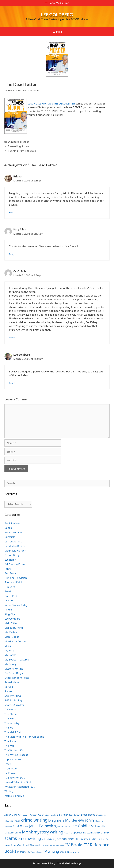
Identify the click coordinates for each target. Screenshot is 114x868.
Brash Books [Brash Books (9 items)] (88, 815)
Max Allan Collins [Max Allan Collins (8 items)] (13, 833)
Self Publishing (13, 700)
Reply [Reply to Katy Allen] (12, 254)
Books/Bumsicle (14, 532)
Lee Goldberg (57, 15)
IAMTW (9, 600)
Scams (8, 691)
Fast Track (10, 573)
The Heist (10, 718)
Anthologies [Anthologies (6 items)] (52, 815)
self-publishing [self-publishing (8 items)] (49, 839)
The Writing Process (16, 755)
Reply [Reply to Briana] (12, 212)
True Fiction (11, 768)
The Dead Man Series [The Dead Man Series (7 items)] (95, 839)
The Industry (12, 723)
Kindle (8, 610)
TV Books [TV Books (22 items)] (74, 845)
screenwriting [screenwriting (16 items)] (29, 838)
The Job (9, 728)
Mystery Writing (14, 669)
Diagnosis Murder (18, 142)
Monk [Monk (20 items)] (27, 832)
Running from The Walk (22, 151)
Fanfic (8, 569)
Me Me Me (11, 632)
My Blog (9, 650)
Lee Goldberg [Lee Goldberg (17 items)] (83, 826)
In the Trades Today (16, 605)
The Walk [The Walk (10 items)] (35, 845)
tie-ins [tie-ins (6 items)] (52, 846)
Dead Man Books (14, 546)
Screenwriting (13, 696)
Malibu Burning (14, 628)
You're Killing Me (14, 796)
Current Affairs (13, 541)
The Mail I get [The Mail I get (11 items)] (20, 845)
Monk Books (12, 637)
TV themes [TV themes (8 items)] (22, 852)
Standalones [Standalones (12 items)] (66, 839)
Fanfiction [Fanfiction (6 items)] (8, 827)
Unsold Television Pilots (18, 782)
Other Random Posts (17, 678)
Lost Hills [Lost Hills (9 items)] (100, 826)
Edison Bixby (12, 555)
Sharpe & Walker (14, 705)
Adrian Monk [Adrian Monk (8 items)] (11, 815)
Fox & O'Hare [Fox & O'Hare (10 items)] (20, 826)
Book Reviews (13, 523)
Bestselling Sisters (19, 146)
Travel (8, 764)
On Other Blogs (14, 673)
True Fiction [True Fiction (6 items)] (60, 846)
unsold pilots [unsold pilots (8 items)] (66, 852)
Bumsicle (10, 537)
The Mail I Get (13, 732)
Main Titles (11, 623)
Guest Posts (11, 596)
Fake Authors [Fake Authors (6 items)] (99, 821)
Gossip (8, 591)
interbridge (75, 863)
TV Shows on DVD (15, 778)
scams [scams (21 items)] (11, 838)
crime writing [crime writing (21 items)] (34, 820)
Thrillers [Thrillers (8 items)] (45, 845)
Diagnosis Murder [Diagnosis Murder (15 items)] (63, 820)
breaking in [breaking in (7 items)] (101, 815)
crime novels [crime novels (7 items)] (15, 821)
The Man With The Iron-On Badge (24, 737)
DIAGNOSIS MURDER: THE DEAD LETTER (51, 104)
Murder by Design (15, 641)
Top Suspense (13, 759)
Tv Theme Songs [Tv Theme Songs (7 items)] (35, 852)
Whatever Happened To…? (20, 787)
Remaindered (12, 682)
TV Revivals (11, 773)
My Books (10, 655)
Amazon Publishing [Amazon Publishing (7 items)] (38, 815)
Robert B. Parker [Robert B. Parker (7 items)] (102, 833)
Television (10, 709)
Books (8, 528)
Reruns (9, 687)
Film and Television (16, 578)
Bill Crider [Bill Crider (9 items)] (62, 815)
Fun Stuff (10, 587)
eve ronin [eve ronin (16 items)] (86, 820)
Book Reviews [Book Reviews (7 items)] (75, 815)
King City (10, 614)
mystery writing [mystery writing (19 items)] (48, 832)
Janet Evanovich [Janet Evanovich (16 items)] (42, 826)
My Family (10, 664)
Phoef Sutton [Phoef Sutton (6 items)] (69, 833)
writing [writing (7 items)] (76, 852)
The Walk (10, 746)
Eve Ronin (10, 560)
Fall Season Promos (16, 564)
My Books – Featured (17, 660)
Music (8, 646)
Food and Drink (14, 582)
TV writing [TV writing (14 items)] (51, 851)
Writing (9, 791)
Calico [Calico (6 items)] (7, 821)
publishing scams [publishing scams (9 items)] (84, 833)
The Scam (10, 741)
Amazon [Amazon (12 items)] (24, 814)
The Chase (11, 714)
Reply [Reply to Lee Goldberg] (12, 383)
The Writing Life (14, 750)
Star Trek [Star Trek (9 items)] (80, 839)
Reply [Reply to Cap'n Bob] (12, 338)
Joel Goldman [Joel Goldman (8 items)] (63, 826)
